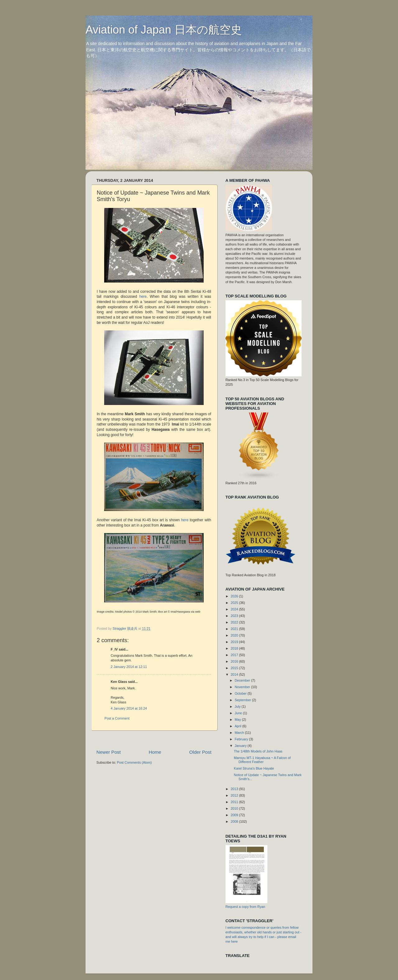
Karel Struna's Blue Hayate (254, 768)
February (242, 739)
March (240, 733)
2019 (235, 642)
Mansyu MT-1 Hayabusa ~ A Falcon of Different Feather (262, 760)
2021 (235, 629)
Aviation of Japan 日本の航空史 (164, 30)
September (243, 700)
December (243, 680)
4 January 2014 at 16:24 (129, 708)
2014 (235, 674)
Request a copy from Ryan (245, 907)
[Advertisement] (210, 740)
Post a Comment (117, 718)
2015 (235, 668)
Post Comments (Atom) (134, 762)
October (241, 693)
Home (155, 752)
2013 (235, 789)
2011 (235, 802)
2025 (235, 603)
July (238, 706)
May (238, 720)
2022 (235, 622)
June (239, 713)
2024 (235, 609)
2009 (235, 815)
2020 (235, 635)
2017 (235, 655)
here (143, 297)
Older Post (200, 752)
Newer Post (109, 752)
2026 (235, 596)
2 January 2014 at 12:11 (129, 667)
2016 (235, 661)
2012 (235, 795)
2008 (235, 821)
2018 (235, 648)
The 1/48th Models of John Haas (258, 751)
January (241, 746)
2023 (235, 616)
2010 (235, 808)
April (239, 726)
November (243, 687)
